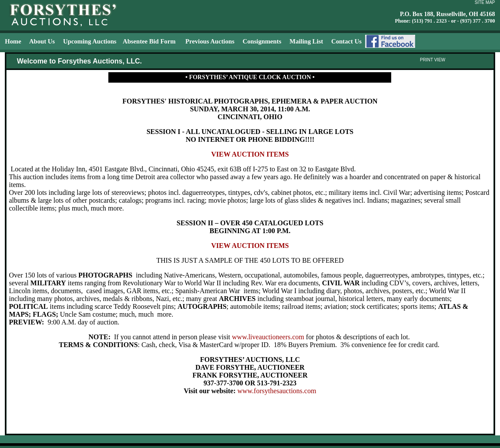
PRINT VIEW (433, 60)
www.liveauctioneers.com (268, 337)
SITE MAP (485, 2)
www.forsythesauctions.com (277, 391)
